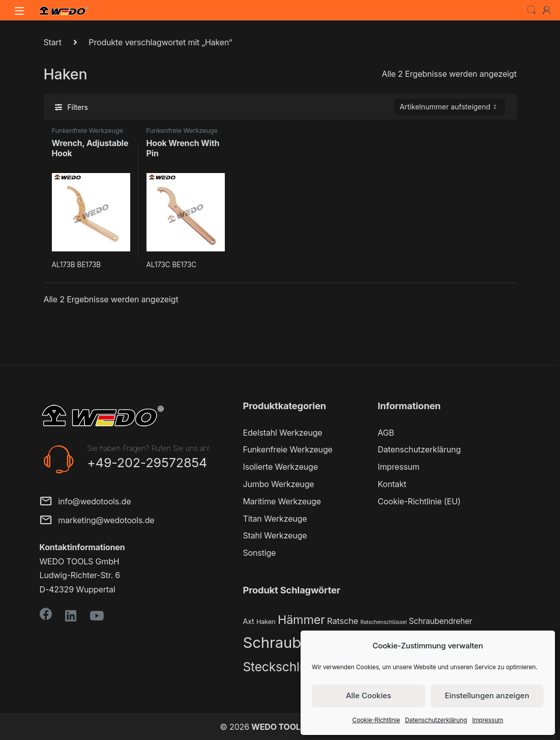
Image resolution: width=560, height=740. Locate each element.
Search (532, 10)
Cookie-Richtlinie (376, 720)
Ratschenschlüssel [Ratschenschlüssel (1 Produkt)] (384, 622)
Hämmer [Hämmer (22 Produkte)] (301, 620)
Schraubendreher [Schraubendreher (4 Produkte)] (441, 621)
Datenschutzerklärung (436, 720)
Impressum (488, 720)
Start (53, 42)
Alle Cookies (369, 695)
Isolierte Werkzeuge (281, 467)
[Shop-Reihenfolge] (449, 107)
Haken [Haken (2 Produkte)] (266, 622)
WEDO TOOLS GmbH (291, 727)
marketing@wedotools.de (97, 521)
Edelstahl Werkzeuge (283, 433)
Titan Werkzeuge (275, 519)
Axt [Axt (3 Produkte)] (249, 621)
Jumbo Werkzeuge (279, 484)
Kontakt (392, 484)
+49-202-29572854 (147, 463)
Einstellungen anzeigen (487, 695)
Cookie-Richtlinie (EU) (419, 501)
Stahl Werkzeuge (275, 535)
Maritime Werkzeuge (282, 501)
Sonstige (260, 553)
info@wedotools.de (85, 502)
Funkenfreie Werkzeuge (87, 131)
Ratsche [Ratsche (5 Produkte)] (343, 621)
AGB (386, 433)
